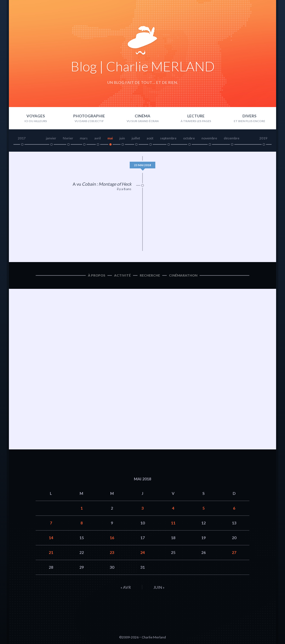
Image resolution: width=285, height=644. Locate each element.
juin (122, 138)
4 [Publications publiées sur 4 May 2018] (173, 508)
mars (84, 138)
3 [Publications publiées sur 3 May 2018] (142, 508)
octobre (189, 138)
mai (110, 138)
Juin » (159, 587)
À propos (97, 275)
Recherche (150, 275)
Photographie (89, 116)
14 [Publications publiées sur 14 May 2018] (51, 538)
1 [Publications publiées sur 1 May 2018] (82, 508)
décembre (232, 138)
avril (98, 138)
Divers (249, 116)
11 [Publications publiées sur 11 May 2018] (173, 523)
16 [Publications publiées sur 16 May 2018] (112, 538)
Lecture (196, 116)
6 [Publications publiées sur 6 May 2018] (234, 508)
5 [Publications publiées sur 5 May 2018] (203, 508)
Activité (122, 275)
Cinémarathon (183, 275)
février (68, 138)
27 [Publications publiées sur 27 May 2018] (234, 552)
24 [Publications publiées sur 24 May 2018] (142, 552)
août (150, 138)
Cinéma (142, 116)
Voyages (36, 116)
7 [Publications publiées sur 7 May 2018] (51, 523)
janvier (51, 138)
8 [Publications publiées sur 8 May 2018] (82, 523)
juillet (136, 138)
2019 (263, 138)
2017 (22, 138)
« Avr (126, 587)
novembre (209, 138)
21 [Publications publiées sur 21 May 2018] (51, 552)
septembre (168, 138)
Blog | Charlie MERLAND (143, 66)
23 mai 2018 (142, 165)
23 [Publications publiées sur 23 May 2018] (112, 552)
